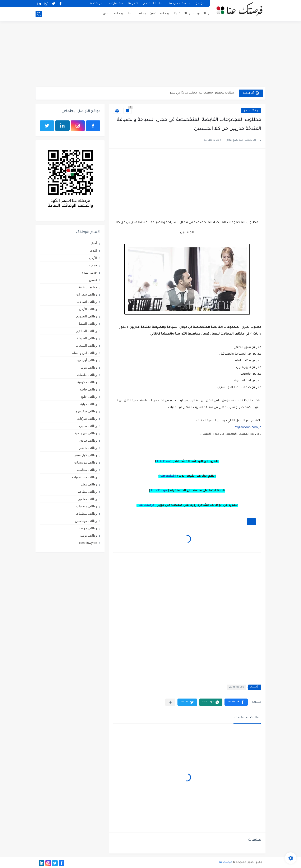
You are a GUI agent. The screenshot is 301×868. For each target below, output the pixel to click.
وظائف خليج (89, 397)
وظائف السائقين (86, 331)
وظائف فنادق (251, 111)
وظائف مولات (88, 528)
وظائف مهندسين (86, 521)
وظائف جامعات (87, 375)
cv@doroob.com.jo (248, 428)
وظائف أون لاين (87, 360)
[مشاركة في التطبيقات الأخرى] (170, 702)
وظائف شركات (181, 14)
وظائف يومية (201, 14)
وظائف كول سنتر (86, 455)
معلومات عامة (88, 287)
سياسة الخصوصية (179, 4)
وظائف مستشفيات (85, 477)
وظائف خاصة (88, 389)
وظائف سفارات (87, 294)
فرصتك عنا (96, 4)
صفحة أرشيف (115, 4)
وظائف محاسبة (87, 470)
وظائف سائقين (159, 14)
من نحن (200, 4)
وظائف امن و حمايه (84, 353)
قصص (93, 280)
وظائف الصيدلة (87, 338)
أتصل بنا (133, 4)
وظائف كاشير (88, 448)
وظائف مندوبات (87, 506)
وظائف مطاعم (87, 492)
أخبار (94, 243)
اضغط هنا (165, 462)
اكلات (93, 251)
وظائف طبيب (88, 426)
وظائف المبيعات (136, 14)
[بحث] (39, 14)
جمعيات (92, 265)
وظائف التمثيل (87, 324)
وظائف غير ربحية (86, 433)
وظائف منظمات (86, 514)
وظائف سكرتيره (86, 411)
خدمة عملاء (90, 272)
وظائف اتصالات (87, 302)
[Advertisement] (150, 54)
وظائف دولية (89, 404)
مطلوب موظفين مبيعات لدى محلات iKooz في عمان (202, 93)
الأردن (93, 258)
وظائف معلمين (113, 14)
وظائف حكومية (87, 382)
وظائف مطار (89, 484)
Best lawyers (88, 543)
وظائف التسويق (87, 316)
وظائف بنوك (89, 367)
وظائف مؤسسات (86, 462)
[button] (236, 702)
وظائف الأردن (88, 309)
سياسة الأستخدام (153, 4)
